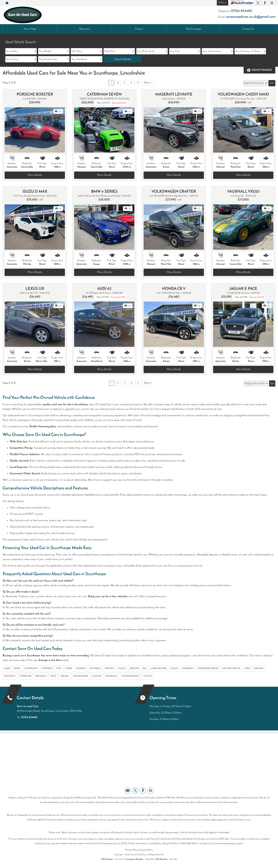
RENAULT (41, 676)
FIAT (59, 668)
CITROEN (47, 668)
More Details (35, 175)
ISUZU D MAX (35, 192)
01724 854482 (241, 11)
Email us (222, 3)
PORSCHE (26, 676)
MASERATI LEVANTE (174, 95)
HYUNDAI (95, 668)
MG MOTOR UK (231, 668)
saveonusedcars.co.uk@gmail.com (251, 17)
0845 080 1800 (188, 844)
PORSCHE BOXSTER (35, 95)
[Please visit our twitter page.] (258, 3)
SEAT (53, 676)
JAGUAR (134, 668)
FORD (69, 668)
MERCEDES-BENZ (208, 668)
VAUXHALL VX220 (243, 192)
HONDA (81, 668)
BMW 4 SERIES (104, 192)
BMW (17, 668)
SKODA (65, 676)
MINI (247, 668)
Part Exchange (194, 29)
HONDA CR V (174, 289)
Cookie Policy (146, 850)
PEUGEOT (10, 676)
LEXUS (174, 668)
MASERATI (188, 668)
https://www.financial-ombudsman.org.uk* (223, 844)
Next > (148, 83)
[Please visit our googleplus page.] (272, 3)
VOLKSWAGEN (130, 676)
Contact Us (248, 29)
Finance (139, 29)
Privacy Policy (132, 850)
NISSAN (259, 668)
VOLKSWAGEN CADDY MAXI (243, 95)
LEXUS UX (35, 289)
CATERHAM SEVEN (104, 95)
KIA (145, 668)
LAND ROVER (158, 668)
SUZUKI (97, 676)
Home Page (30, 29)
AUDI (7, 668)
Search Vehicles (123, 59)
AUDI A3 (104, 289)
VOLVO (147, 676)
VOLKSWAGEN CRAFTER (174, 192)
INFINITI (110, 668)
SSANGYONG (81, 676)
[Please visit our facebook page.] (265, 3)
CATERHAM (31, 668)
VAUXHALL (112, 676)
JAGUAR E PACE (243, 289)
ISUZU (122, 668)
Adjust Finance (262, 70)
